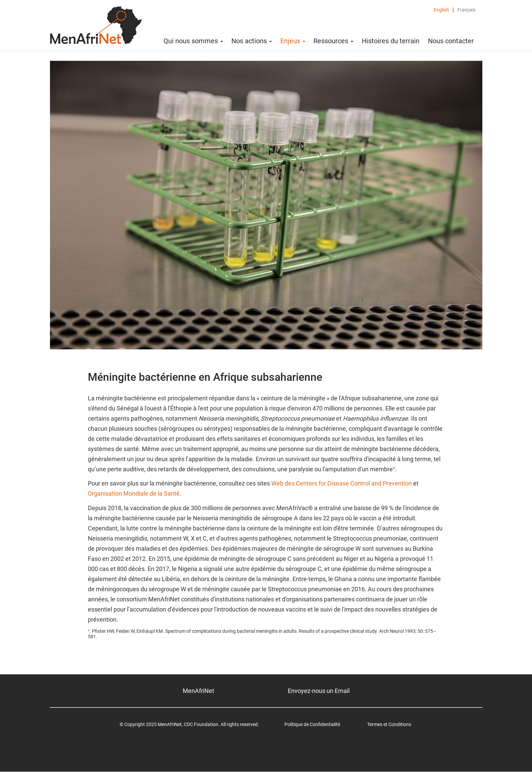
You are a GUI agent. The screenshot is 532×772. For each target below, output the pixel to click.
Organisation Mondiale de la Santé (134, 493)
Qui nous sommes (193, 41)
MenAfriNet (198, 691)
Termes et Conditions (389, 724)
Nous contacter (451, 41)
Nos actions (252, 41)
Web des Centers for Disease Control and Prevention (341, 483)
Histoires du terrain (391, 41)
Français (466, 10)
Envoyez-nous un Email (319, 691)
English (441, 10)
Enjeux (293, 41)
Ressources (333, 41)
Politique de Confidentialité (312, 724)
